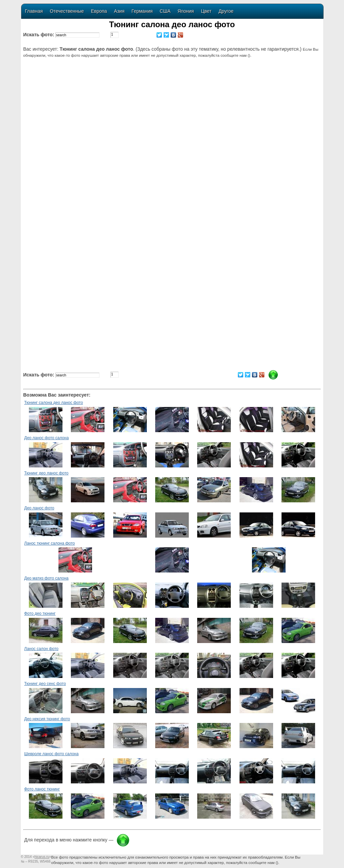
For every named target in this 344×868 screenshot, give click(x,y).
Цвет (206, 11)
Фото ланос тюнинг (42, 789)
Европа (99, 11)
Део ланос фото (39, 508)
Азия (119, 11)
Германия (142, 11)
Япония (186, 11)
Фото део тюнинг (40, 613)
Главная (34, 11)
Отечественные (67, 11)
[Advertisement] (173, 117)
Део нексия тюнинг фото (47, 719)
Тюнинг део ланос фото (46, 473)
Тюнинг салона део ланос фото (54, 403)
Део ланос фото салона (47, 438)
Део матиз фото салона (46, 578)
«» (42, 857)
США (165, 11)
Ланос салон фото (41, 649)
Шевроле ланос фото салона (51, 754)
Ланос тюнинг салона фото (50, 543)
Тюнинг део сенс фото (45, 684)
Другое (226, 11)
